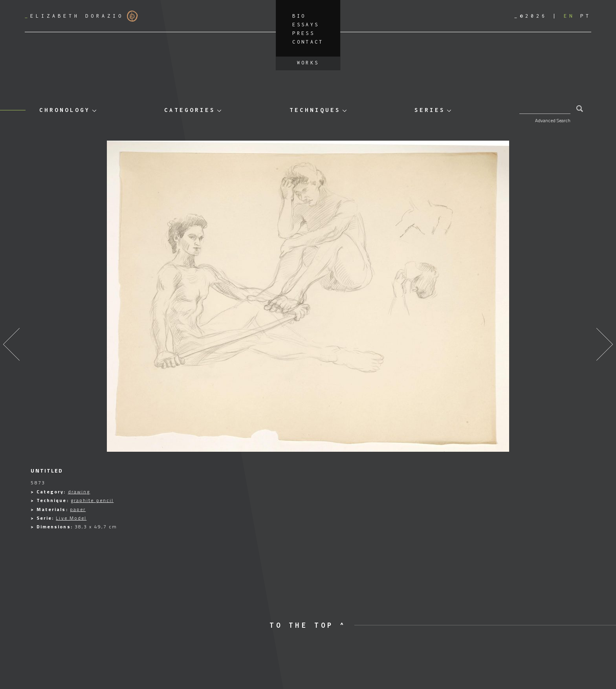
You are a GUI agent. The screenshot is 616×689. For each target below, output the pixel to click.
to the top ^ (308, 625)
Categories (190, 110)
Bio (299, 16)
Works (308, 63)
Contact (308, 42)
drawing (79, 492)
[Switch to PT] (586, 16)
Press (303, 33)
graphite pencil (92, 500)
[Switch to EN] (569, 16)
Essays (306, 25)
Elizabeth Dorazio (81, 16)
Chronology (65, 110)
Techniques (315, 110)
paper (78, 509)
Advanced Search (553, 120)
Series (430, 110)
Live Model (71, 518)
